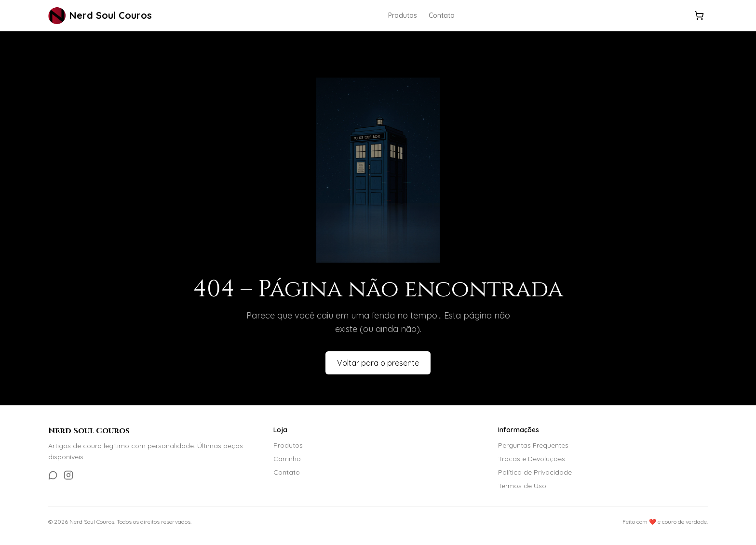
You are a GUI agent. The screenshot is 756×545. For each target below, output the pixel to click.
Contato (442, 15)
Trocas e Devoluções (532, 459)
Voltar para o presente (378, 363)
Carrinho (287, 459)
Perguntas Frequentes (533, 445)
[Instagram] (68, 475)
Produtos (403, 15)
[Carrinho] (699, 15)
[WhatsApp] (53, 475)
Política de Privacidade (535, 472)
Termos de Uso (522, 486)
